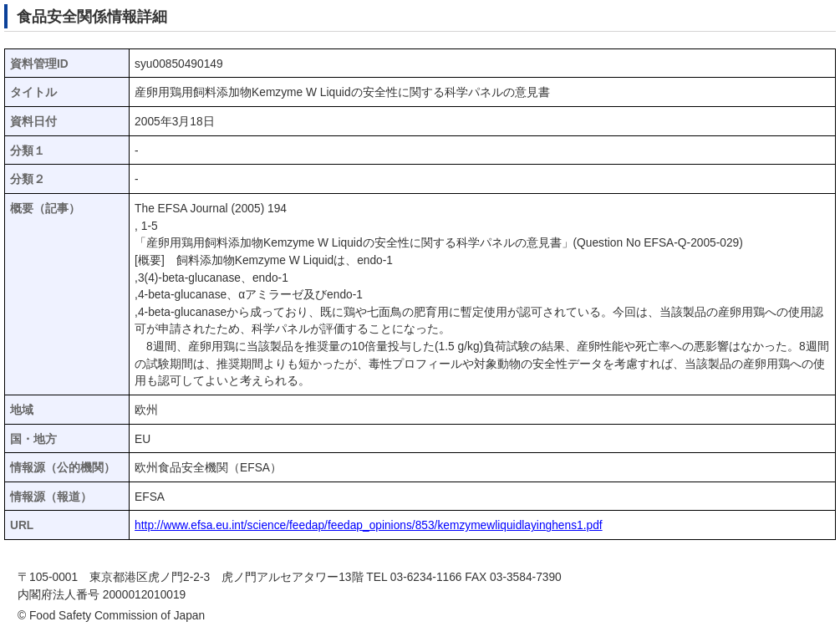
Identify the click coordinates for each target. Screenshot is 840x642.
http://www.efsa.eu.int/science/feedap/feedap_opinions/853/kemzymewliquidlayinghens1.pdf (369, 525)
